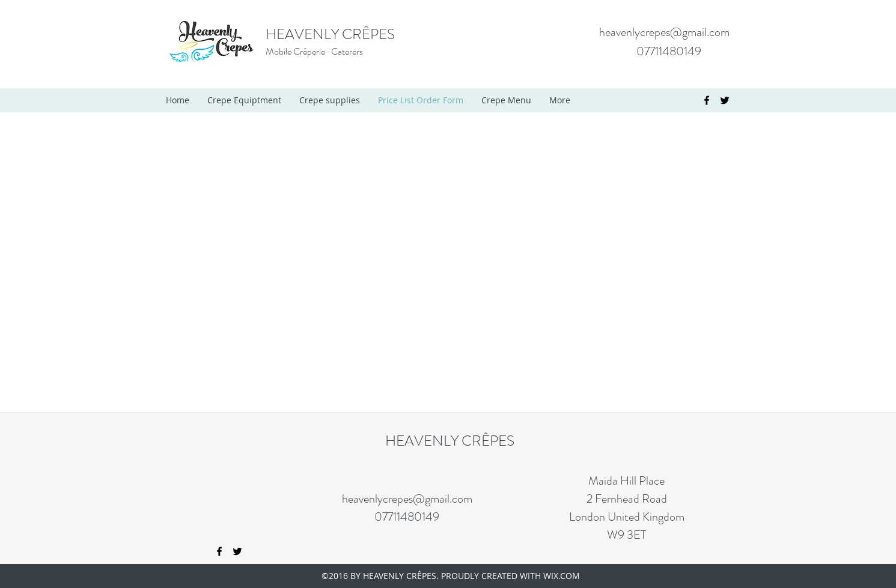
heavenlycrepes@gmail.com (664, 32)
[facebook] (707, 100)
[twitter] (725, 100)
